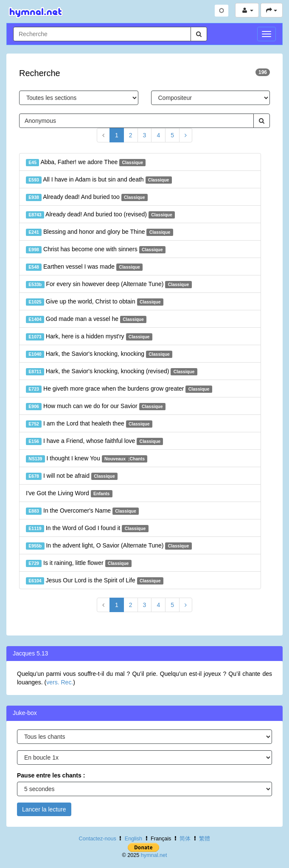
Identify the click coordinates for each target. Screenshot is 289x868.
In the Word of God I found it (87, 528)
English (133, 839)
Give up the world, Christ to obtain (95, 302)
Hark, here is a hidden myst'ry (89, 337)
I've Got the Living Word (69, 494)
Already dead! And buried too (87, 197)
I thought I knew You (87, 459)
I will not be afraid (72, 476)
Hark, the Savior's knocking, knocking (99, 354)
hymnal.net (154, 855)
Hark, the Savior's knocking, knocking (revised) (112, 372)
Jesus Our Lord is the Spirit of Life (95, 581)
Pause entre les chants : (51, 775)
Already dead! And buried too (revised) (100, 215)
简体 (185, 839)
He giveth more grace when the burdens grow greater (119, 389)
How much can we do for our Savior (96, 406)
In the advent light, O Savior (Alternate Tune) (109, 546)
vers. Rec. (60, 682)
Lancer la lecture (44, 809)
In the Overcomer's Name (82, 511)
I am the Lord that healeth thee (89, 424)
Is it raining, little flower (79, 563)
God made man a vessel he (86, 319)
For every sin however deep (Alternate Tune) (109, 284)
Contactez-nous (98, 839)
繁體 (205, 839)
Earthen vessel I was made (84, 267)
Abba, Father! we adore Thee (86, 162)
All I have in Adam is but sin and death (99, 180)
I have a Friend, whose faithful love (94, 441)
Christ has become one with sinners (96, 250)
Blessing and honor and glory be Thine (100, 232)
